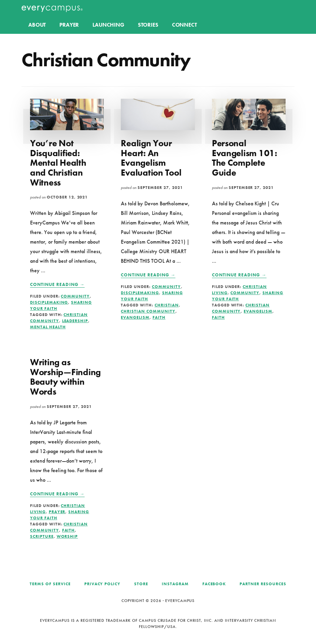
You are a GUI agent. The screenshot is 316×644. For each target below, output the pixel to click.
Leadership (75, 321)
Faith (159, 317)
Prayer (57, 512)
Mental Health (48, 327)
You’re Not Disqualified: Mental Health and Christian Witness (58, 163)
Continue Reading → (57, 285)
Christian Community (148, 311)
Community (75, 296)
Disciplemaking (49, 302)
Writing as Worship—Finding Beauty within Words (65, 377)
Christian (167, 305)
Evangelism (135, 317)
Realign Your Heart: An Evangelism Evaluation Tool (151, 158)
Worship (67, 536)
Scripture (42, 536)
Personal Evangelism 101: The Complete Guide (245, 158)
